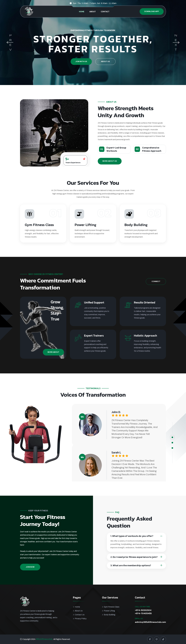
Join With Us (81, 68)
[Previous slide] (10, 43)
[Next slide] (176, 43)
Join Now (30, 567)
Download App (152, 11)
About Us (105, 68)
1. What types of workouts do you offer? (132, 536)
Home (77, 607)
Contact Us (80, 615)
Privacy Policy (81, 619)
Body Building (110, 615)
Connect (156, 281)
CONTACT (105, 12)
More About (53, 352)
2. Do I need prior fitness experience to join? (134, 557)
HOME (82, 12)
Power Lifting (109, 611)
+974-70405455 (143, 613)
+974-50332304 (143, 610)
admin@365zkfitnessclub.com (150, 622)
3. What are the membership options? (131, 565)
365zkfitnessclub (44, 639)
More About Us (110, 161)
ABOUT (93, 12)
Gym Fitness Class (112, 607)
